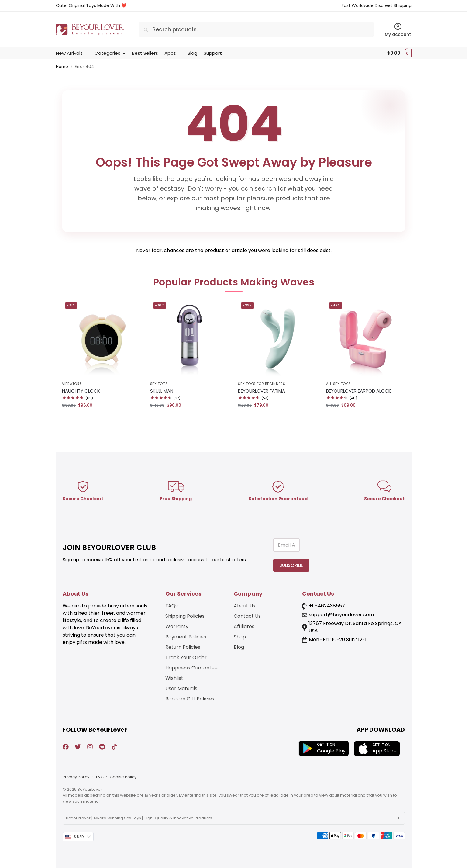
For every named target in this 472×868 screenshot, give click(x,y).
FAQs (172, 606)
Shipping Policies (185, 616)
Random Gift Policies (190, 699)
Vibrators (72, 384)
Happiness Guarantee (191, 668)
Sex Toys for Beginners (262, 384)
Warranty (177, 626)
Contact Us (247, 616)
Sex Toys (159, 384)
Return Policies (183, 647)
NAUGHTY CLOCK (81, 391)
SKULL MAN (162, 391)
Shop (240, 637)
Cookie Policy (123, 777)
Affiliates (244, 626)
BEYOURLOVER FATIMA (262, 391)
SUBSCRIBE (291, 565)
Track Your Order (186, 657)
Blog (239, 647)
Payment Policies (186, 637)
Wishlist (174, 678)
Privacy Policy (76, 777)
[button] (399, 53)
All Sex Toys (338, 384)
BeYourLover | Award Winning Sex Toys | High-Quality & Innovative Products (139, 818)
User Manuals (181, 688)
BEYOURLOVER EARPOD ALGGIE (359, 391)
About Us (245, 606)
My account (398, 30)
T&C (100, 777)
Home (62, 67)
